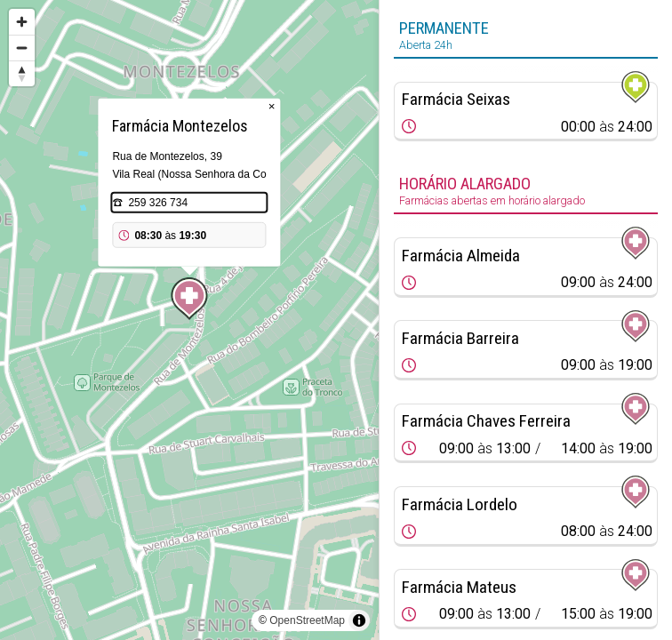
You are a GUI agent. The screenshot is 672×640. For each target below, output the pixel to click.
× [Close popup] (272, 106)
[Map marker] (189, 299)
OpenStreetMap (307, 620)
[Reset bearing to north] (22, 73)
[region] (189, 320)
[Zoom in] (22, 22)
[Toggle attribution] (359, 620)
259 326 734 (158, 203)
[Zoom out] (22, 48)
